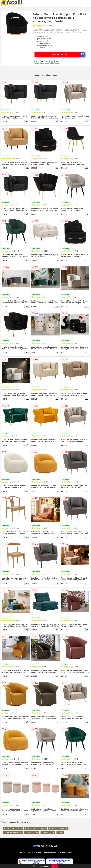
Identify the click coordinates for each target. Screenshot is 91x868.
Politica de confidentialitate (46, 853)
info (27, 122)
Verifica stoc (69, 54)
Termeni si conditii (26, 853)
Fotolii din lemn (32, 833)
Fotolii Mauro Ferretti (13, 828)
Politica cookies (65, 853)
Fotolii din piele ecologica (35, 828)
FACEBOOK (39, 846)
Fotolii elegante (48, 833)
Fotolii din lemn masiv (13, 833)
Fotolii (60, 833)
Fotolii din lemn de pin (58, 828)
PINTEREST (51, 846)
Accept (54, 866)
